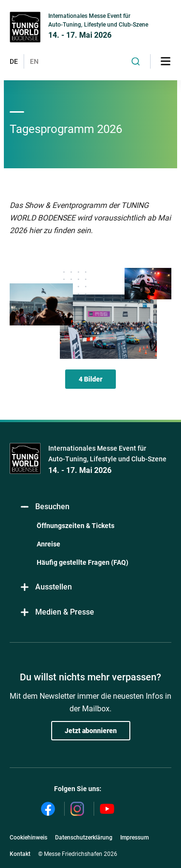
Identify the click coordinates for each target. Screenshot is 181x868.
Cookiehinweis (28, 838)
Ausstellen (46, 587)
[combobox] (136, 61)
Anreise (49, 544)
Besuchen (44, 507)
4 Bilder (90, 379)
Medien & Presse (57, 612)
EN (34, 61)
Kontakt (20, 854)
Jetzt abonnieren (91, 731)
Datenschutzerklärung (84, 838)
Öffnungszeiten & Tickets (76, 526)
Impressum (134, 838)
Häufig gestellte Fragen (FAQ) (83, 562)
